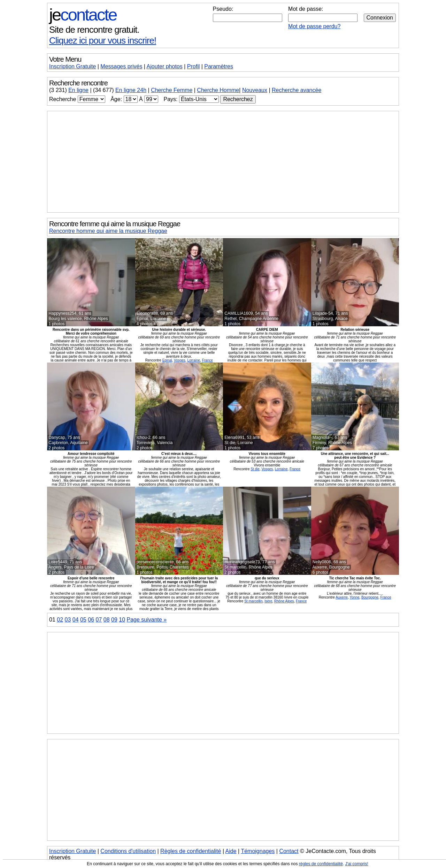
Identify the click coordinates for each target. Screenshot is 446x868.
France (207, 360)
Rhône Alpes (284, 601)
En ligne (78, 90)
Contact (289, 851)
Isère (268, 601)
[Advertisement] (223, 162)
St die (255, 469)
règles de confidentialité (321, 864)
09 (114, 620)
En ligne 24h (131, 90)
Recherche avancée (297, 90)
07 (99, 620)
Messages (121, 66)
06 (91, 620)
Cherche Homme (218, 90)
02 (60, 620)
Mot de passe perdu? (314, 26)
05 (83, 620)
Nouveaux (255, 90)
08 (107, 620)
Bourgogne (370, 597)
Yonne (355, 597)
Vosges (180, 360)
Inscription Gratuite (72, 66)
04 (76, 620)
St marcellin (253, 601)
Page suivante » (147, 620)
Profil (193, 66)
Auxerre (342, 597)
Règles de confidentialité (191, 851)
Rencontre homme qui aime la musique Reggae (108, 231)
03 (68, 620)
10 (122, 620)
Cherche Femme (172, 90)
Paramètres (219, 66)
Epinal (167, 360)
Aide (231, 851)
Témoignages (258, 851)
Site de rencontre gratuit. (94, 30)
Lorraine (194, 360)
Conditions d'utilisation (128, 851)
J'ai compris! (357, 864)
